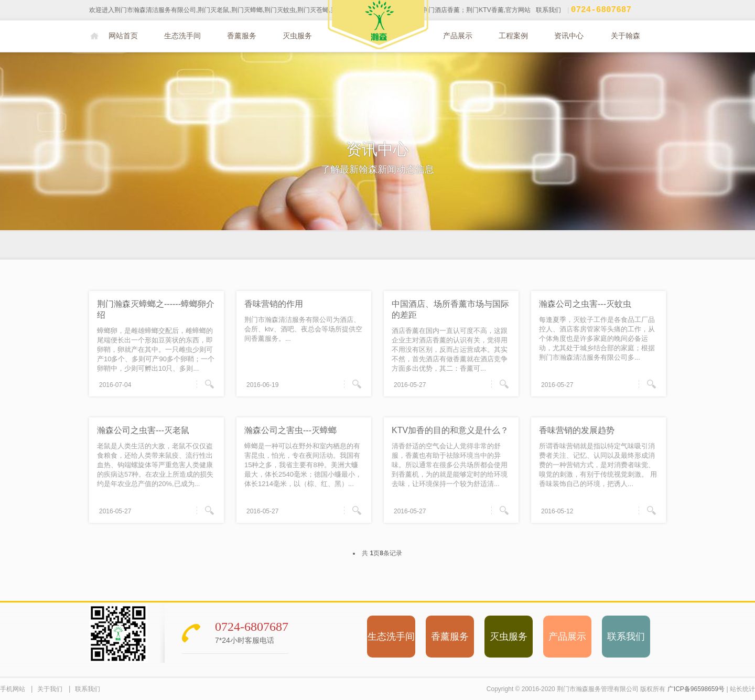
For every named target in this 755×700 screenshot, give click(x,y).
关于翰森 (625, 36)
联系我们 (548, 11)
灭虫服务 (297, 36)
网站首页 (123, 36)
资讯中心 (569, 36)
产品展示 (458, 36)
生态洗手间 (182, 36)
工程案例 (513, 36)
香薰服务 (242, 36)
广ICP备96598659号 (696, 689)
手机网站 (13, 689)
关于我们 (50, 689)
